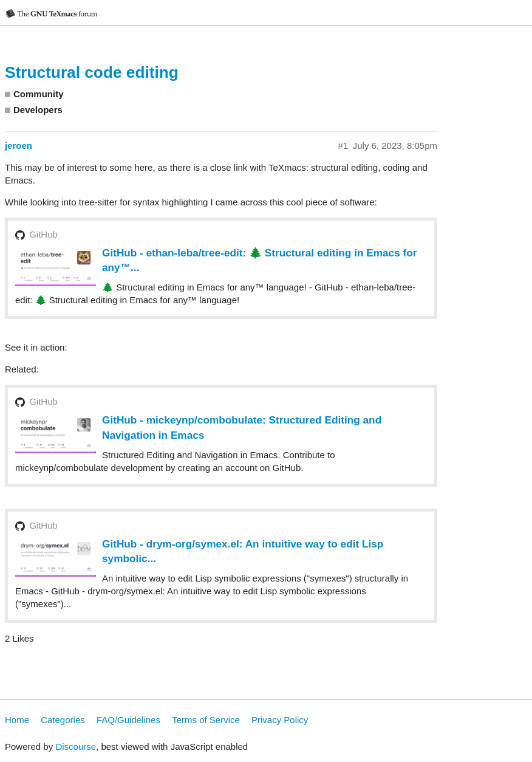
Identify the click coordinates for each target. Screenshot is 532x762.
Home (17, 720)
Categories (63, 720)
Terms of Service (206, 720)
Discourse (76, 747)
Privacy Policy (280, 720)
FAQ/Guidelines (128, 720)
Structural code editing (92, 72)
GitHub (43, 234)
